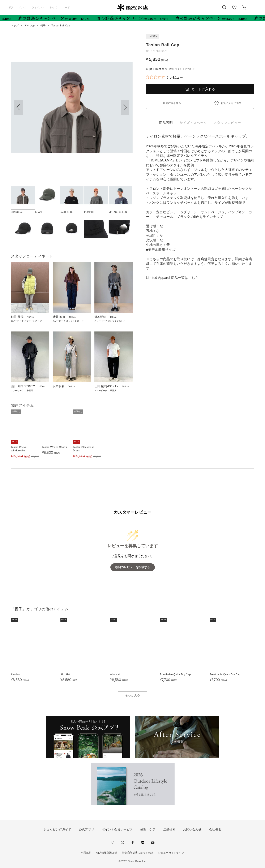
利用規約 (86, 853)
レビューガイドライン (171, 853)
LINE (143, 843)
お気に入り (234, 10)
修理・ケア (148, 829)
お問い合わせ (192, 829)
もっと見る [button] (133, 695)
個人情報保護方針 (107, 853)
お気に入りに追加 (231, 103)
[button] (125, 107)
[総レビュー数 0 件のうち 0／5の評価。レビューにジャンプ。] (164, 77)
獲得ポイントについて (182, 69)
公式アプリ (87, 829)
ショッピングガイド (57, 829)
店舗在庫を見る (172, 103)
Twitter (123, 843)
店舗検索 (169, 829)
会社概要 (215, 829)
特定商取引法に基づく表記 (138, 853)
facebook (133, 843)
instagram (112, 843)
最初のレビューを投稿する (133, 567)
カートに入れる (203, 89)
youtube (153, 843)
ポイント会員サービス (117, 829)
